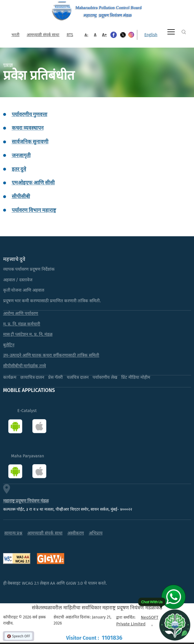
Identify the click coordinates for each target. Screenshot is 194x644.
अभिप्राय (96, 533)
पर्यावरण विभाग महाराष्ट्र (34, 210)
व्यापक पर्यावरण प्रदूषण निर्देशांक (29, 269)
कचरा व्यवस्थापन (28, 128)
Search (184, 32)
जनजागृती (21, 155)
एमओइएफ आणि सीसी (33, 183)
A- (86, 35)
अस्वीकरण (76, 533)
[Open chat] (175, 625)
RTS (70, 35)
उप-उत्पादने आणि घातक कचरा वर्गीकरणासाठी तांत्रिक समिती (51, 355)
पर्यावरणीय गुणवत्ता (30, 114)
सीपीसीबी (21, 196)
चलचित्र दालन (78, 377)
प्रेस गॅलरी (55, 377)
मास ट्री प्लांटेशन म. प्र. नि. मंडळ (28, 334)
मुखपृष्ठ (8, 65)
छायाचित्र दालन (32, 377)
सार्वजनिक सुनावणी (30, 142)
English (151, 35)
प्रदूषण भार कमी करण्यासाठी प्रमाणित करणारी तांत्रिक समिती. (52, 301)
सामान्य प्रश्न (13, 533)
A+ (104, 35)
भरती (15, 35)
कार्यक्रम (10, 377)
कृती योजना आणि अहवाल (24, 290)
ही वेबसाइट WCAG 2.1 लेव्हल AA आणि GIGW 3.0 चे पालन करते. (55, 583)
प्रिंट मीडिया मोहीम (136, 377)
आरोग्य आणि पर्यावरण (21, 313)
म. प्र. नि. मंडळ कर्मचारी (22, 324)
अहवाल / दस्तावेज (18, 280)
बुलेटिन (9, 345)
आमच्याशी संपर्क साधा (43, 35)
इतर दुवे (19, 169)
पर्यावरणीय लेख (105, 377)
